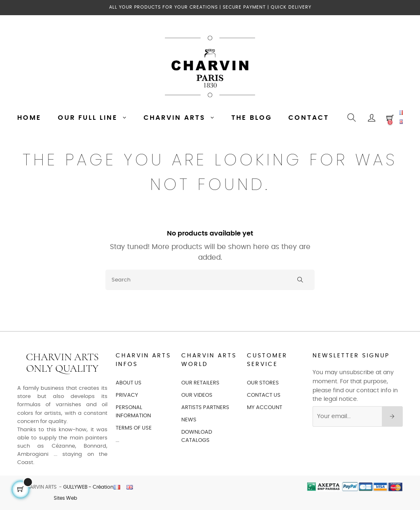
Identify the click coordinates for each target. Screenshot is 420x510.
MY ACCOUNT (265, 408)
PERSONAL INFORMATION (133, 412)
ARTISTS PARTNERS (205, 408)
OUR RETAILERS (200, 383)
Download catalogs (197, 436)
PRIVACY (127, 395)
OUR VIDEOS (197, 395)
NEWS (189, 420)
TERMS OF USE (134, 428)
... (118, 440)
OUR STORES (263, 383)
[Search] (210, 280)
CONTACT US (264, 395)
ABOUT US (129, 383)
